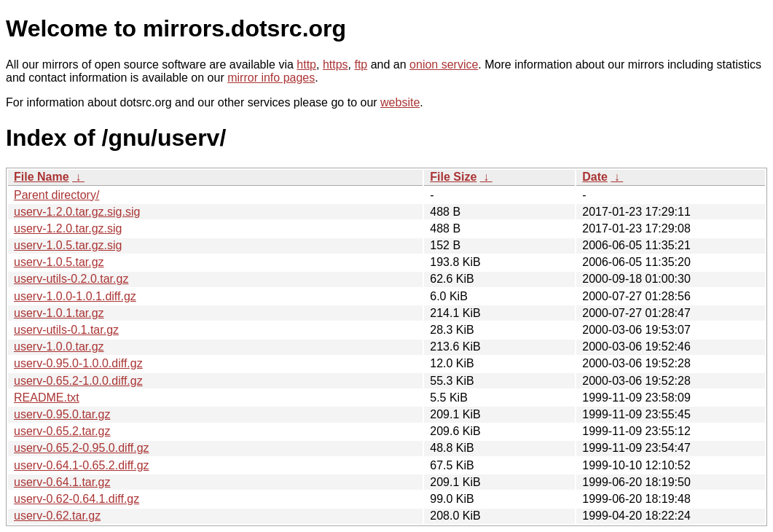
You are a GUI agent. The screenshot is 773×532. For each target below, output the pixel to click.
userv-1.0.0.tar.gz (59, 347)
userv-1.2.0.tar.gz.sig (68, 228)
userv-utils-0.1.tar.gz (66, 330)
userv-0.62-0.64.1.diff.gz (76, 499)
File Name (42, 177)
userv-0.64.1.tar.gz (62, 482)
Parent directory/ (56, 195)
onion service (444, 64)
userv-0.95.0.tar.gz (62, 414)
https (336, 64)
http (306, 64)
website (400, 102)
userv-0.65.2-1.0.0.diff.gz (78, 381)
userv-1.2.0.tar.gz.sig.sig (77, 212)
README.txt (47, 398)
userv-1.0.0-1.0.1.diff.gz (75, 296)
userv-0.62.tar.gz (57, 516)
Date (595, 177)
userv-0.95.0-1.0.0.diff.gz (78, 363)
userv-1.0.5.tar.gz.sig (68, 245)
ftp (361, 64)
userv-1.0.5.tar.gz (59, 262)
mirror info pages (271, 78)
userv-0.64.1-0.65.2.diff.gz (82, 465)
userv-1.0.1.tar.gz (59, 313)
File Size (453, 177)
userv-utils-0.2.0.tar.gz (71, 279)
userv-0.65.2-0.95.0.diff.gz (82, 448)
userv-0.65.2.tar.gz (62, 431)
